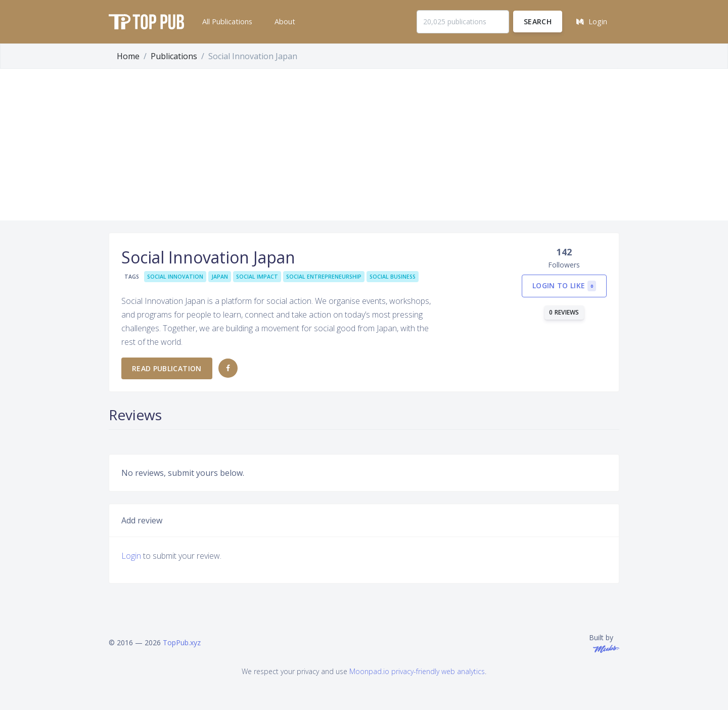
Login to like (564, 286)
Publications (174, 56)
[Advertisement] (364, 145)
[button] (226, 22)
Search (538, 21)
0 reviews (564, 312)
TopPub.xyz (182, 642)
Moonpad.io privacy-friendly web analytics (417, 671)
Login (131, 556)
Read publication (167, 368)
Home (128, 56)
